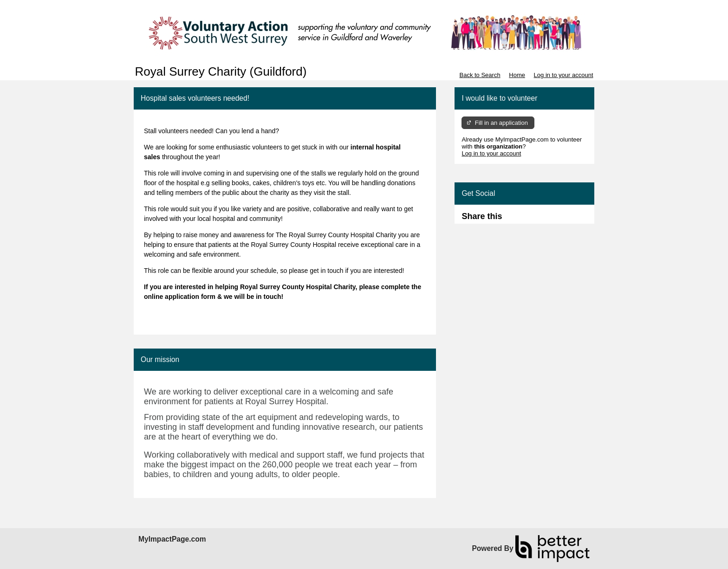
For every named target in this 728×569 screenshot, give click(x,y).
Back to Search (480, 75)
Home (517, 75)
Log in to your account (564, 75)
